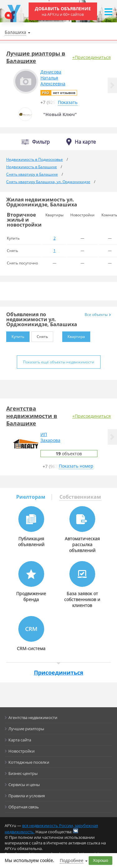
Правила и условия (27, 796)
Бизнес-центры (23, 773)
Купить (15, 335)
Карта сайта (20, 740)
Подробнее (72, 860)
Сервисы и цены (24, 785)
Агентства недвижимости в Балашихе (32, 416)
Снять (40, 335)
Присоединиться (59, 672)
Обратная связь (24, 807)
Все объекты (98, 315)
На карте (85, 142)
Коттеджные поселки (29, 762)
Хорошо (101, 860)
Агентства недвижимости (33, 717)
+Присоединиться (91, 57)
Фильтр (41, 142)
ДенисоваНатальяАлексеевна (53, 78)
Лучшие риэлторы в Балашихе (36, 57)
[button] (112, 85)
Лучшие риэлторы (26, 729)
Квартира (74, 335)
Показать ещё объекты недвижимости (59, 362)
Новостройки (21, 751)
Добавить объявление (63, 11)
